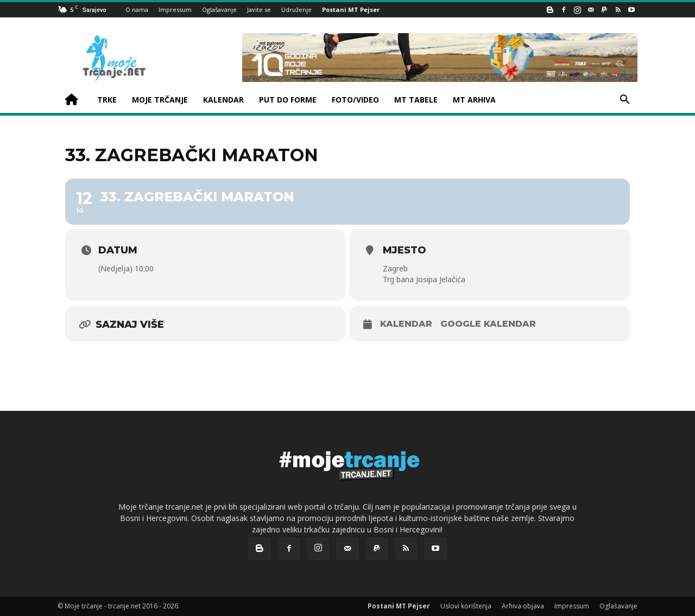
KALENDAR (223, 100)
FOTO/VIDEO (355, 100)
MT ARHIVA (474, 100)
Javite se (259, 9)
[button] (624, 101)
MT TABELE (416, 100)
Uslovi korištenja (466, 606)
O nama (137, 9)
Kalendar (406, 324)
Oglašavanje (219, 9)
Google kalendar (488, 324)
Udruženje (296, 9)
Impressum (175, 9)
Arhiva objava (523, 606)
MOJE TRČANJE (160, 100)
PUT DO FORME (288, 100)
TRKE (107, 100)
